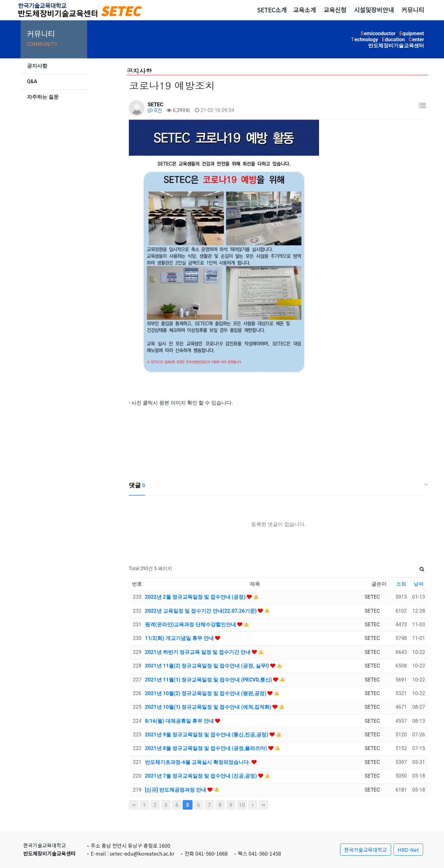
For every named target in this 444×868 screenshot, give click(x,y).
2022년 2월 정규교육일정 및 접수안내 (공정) (196, 597)
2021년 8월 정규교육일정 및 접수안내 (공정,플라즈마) (207, 748)
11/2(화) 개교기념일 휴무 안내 (180, 638)
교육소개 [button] (304, 10)
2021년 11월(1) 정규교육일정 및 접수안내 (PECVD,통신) (209, 680)
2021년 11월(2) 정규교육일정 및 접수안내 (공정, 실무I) (208, 666)
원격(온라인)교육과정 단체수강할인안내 (191, 625)
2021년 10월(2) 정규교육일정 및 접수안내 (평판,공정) (206, 693)
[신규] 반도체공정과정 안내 (176, 790)
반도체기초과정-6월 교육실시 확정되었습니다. (198, 762)
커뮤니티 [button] (413, 10)
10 (242, 805)
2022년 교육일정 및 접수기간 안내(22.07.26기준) (201, 611)
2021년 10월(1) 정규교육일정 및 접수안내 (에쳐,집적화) (209, 707)
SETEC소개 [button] (272, 10)
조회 (401, 584)
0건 (155, 110)
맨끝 (264, 805)
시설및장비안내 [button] (374, 10)
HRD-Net (408, 850)
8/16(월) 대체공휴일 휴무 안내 (180, 721)
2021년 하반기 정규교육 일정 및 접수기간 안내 (198, 652)
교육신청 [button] (335, 10)
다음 (253, 805)
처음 (134, 805)
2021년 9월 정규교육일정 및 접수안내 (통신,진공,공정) (207, 735)
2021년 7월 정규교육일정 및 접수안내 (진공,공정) (202, 776)
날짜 (419, 584)
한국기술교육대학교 (366, 850)
